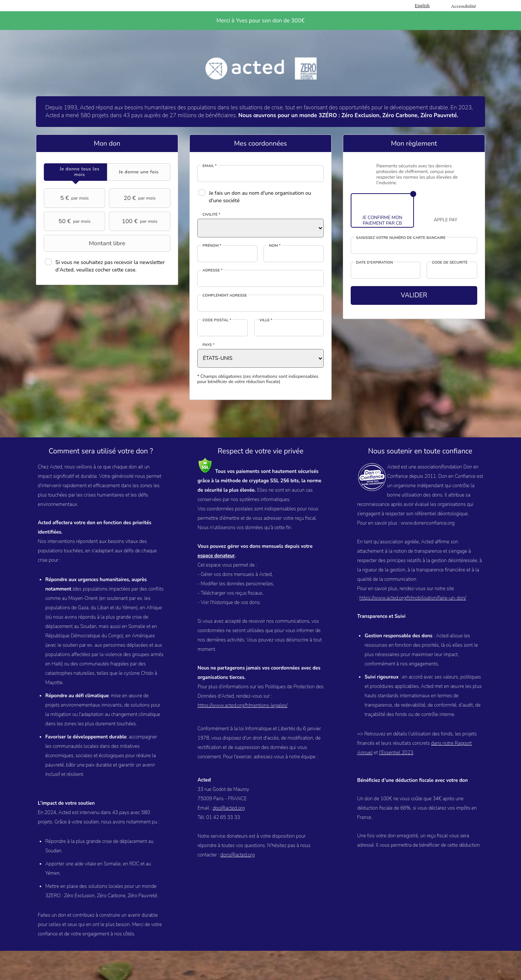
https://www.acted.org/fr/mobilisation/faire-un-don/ (413, 598)
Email (210, 166)
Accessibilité (464, 6)
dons (226, 855)
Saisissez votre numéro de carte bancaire (401, 238)
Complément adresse (225, 295)
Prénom (212, 246)
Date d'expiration (374, 263)
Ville (266, 320)
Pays (208, 345)
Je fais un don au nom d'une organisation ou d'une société (260, 197)
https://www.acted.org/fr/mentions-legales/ (243, 706)
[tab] (75, 172)
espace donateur (216, 556)
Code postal (217, 320)
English (422, 5)
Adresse (213, 270)
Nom (275, 246)
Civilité (211, 215)
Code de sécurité (450, 263)
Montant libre (86, 243)
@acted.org (243, 855)
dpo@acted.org (229, 808)
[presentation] (75, 172)
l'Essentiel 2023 (396, 753)
